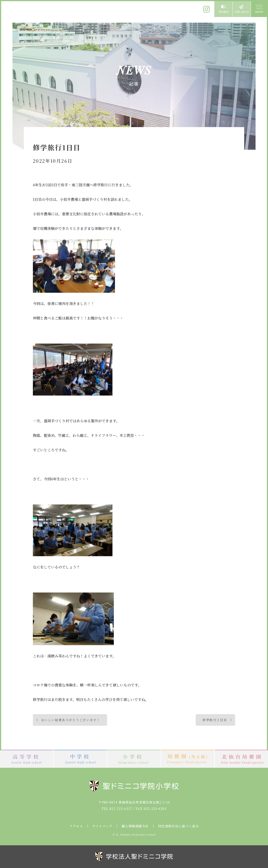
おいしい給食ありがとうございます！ (71, 720)
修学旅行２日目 (215, 720)
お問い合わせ (242, 9)
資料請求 (223, 9)
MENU (259, 9)
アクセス (76, 826)
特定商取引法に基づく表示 (178, 826)
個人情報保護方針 (135, 826)
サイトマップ (102, 826)
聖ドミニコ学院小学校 (43, 12)
